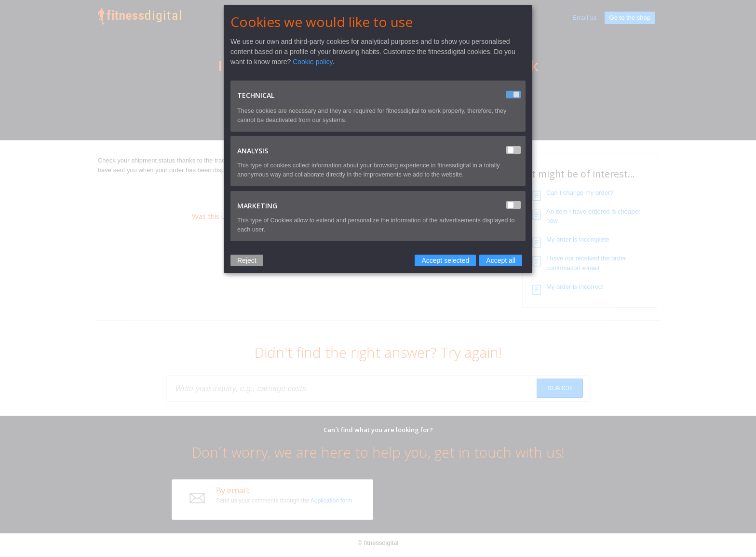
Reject (247, 260)
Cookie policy (312, 62)
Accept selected (445, 260)
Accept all (501, 260)
